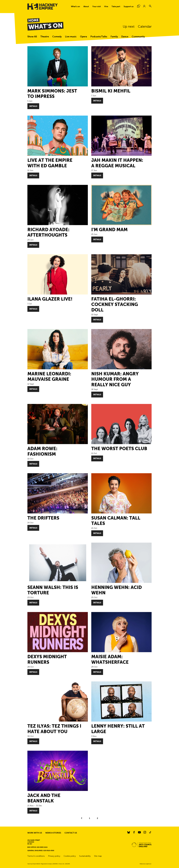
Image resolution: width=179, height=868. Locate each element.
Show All (32, 37)
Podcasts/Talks (99, 37)
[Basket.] (138, 6)
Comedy (57, 37)
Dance (125, 37)
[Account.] (144, 6)
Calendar (145, 27)
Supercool (149, 864)
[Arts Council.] (142, 845)
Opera (84, 37)
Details (33, 106)
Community (138, 37)
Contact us (71, 833)
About (86, 6)
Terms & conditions (36, 856)
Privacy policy (54, 856)
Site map (98, 856)
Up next (129, 27)
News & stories (53, 833)
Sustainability (85, 856)
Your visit (97, 6)
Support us (129, 6)
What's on (75, 6)
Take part (116, 6)
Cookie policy (70, 856)
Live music (71, 37)
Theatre (45, 37)
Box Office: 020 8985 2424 (37, 847)
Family (114, 37)
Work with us (35, 833)
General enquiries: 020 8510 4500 (41, 851)
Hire (106, 6)
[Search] (150, 6)
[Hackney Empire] (43, 7)
